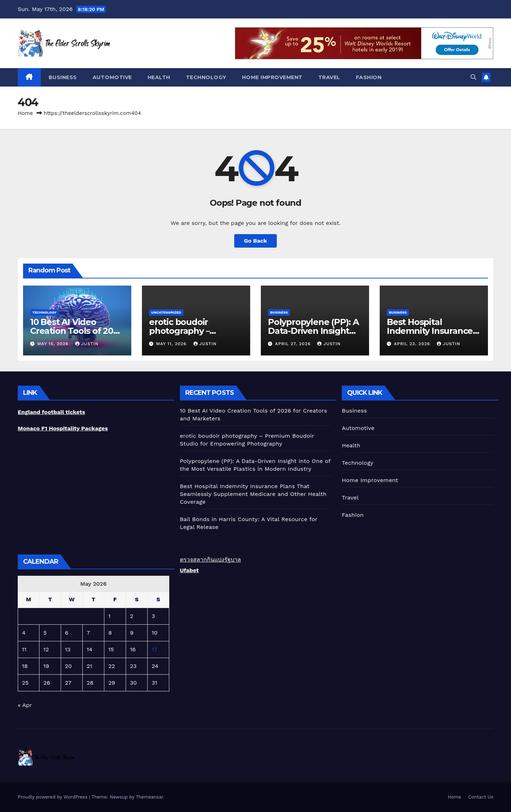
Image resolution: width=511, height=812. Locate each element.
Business (63, 77)
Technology (206, 77)
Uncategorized (166, 312)
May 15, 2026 (54, 344)
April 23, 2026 (413, 344)
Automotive (112, 77)
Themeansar (150, 797)
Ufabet (189, 570)
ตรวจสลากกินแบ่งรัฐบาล (210, 560)
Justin (87, 344)
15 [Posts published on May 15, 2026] (111, 649)
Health (159, 77)
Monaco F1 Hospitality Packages (63, 428)
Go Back (256, 241)
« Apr (25, 705)
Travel (329, 77)
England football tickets (51, 412)
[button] (473, 77)
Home (25, 113)
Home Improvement (272, 77)
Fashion (369, 77)
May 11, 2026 (172, 344)
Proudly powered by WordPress (53, 797)
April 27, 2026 (294, 344)
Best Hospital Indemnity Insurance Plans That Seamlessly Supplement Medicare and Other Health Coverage (253, 494)
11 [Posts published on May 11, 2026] (24, 649)
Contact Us (481, 797)
